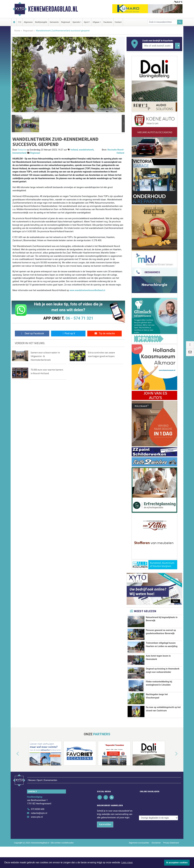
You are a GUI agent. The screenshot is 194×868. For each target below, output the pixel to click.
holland (74, 150)
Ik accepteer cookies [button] (177, 863)
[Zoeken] (180, 22)
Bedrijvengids (41, 22)
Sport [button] (86, 22)
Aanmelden (105, 830)
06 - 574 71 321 (79, 318)
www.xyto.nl (37, 823)
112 (20, 22)
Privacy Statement (171, 849)
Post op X (68, 333)
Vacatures (108, 22)
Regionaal (66, 22)
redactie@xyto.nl (39, 819)
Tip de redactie (105, 333)
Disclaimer (156, 849)
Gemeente (54, 22)
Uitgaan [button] (96, 22)
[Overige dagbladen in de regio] (158, 808)
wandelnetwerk (86, 150)
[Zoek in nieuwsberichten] (162, 22)
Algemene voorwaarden (139, 849)
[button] (13, 124)
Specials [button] (76, 22)
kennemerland (19, 153)
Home (17, 31)
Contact (118, 22)
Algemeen (28, 22)
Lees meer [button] (127, 862)
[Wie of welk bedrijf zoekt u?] (158, 46)
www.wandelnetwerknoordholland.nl (87, 290)
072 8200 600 (38, 815)
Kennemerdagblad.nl (53, 9)
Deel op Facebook (32, 333)
